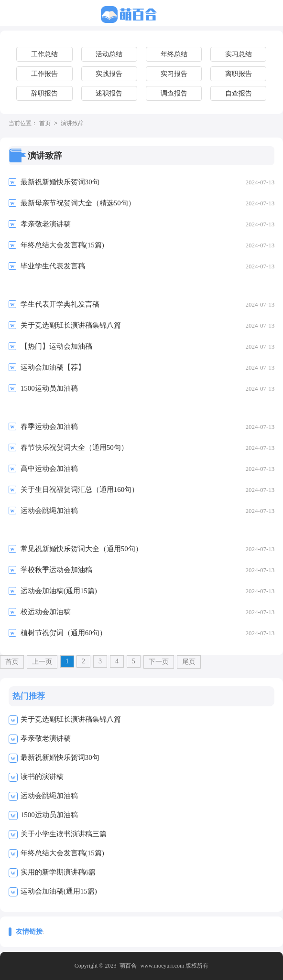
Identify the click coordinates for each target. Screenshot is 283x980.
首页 (45, 124)
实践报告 (109, 74)
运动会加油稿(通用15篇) (59, 891)
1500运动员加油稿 (49, 815)
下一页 (159, 662)
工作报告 (44, 74)
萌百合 (128, 966)
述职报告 (109, 93)
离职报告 (239, 74)
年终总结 (174, 54)
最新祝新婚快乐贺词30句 (60, 757)
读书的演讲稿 (42, 777)
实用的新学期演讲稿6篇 (58, 872)
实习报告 (174, 74)
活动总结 (109, 54)
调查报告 (174, 93)
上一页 (42, 662)
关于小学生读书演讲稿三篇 (64, 834)
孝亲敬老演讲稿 (46, 738)
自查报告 (239, 93)
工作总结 (44, 54)
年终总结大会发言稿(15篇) (62, 853)
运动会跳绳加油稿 (49, 796)
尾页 (189, 662)
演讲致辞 (72, 124)
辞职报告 (44, 93)
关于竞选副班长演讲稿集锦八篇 (71, 719)
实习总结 (239, 54)
